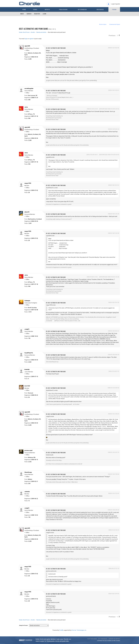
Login (44, 14)
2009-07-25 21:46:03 (114, 414)
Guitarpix (27, 301)
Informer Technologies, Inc (79, 630)
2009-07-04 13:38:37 (114, 90)
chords (118, 641)
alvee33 (27, 212)
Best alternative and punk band (33, 29)
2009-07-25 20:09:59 (113, 388)
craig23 (27, 329)
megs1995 (28, 183)
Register (37, 14)
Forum (114, 10)
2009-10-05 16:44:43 (114, 594)
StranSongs (28, 472)
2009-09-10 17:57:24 (114, 568)
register (31, 39)
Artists (47, 10)
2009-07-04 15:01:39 (92, 109)
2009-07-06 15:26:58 (114, 233)
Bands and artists (41, 32)
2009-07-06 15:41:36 (114, 302)
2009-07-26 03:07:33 (114, 452)
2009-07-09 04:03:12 (114, 331)
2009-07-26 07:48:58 (114, 474)
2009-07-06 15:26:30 (114, 214)
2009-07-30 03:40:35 (113, 510)
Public (63, 10)
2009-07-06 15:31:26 (92, 277)
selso (26, 107)
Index (22, 14)
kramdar (27, 369)
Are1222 (27, 386)
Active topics (103, 24)
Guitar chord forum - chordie (27, 32)
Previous (112, 36)
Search (29, 14)
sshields (27, 492)
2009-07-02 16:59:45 (114, 48)
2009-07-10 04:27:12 (114, 371)
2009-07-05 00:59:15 (92, 155)
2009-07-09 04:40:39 (114, 355)
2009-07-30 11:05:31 (114, 530)
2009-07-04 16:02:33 (114, 129)
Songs (35, 10)
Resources (100, 10)
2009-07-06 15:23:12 (114, 185)
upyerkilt (27, 46)
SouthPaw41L (29, 353)
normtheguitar (29, 88)
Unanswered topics (115, 24)
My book (82, 10)
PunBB (61, 630)
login (26, 39)
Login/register (116, 4)
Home (24, 10)
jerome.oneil (28, 450)
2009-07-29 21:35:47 (114, 493)
